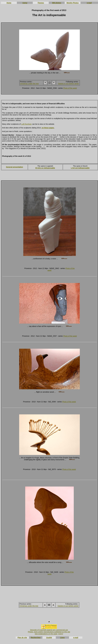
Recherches (36, 638)
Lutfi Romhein (26, 124)
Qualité (49, 638)
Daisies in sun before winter (69, 84)
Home (9, 3)
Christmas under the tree (29, 84)
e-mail (89, 3)
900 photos (57, 3)
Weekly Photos (73, 3)
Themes (41, 3)
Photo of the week (70, 88)
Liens (62, 638)
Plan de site (22, 638)
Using (25, 3)
